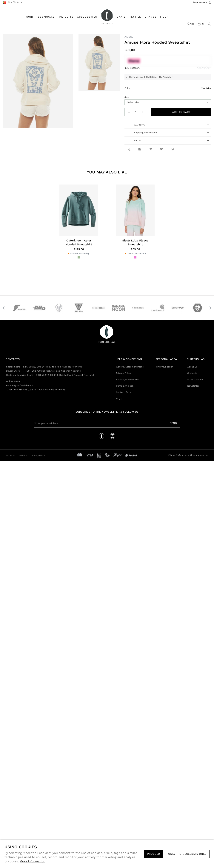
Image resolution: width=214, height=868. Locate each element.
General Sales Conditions (130, 367)
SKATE (121, 17)
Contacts (192, 373)
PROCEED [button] (154, 854)
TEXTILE (135, 17)
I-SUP (164, 17)
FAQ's (119, 399)
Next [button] (210, 308)
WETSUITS (66, 17)
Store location (195, 379)
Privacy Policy (123, 373)
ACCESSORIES (87, 17)
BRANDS (151, 17)
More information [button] (32, 861)
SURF (30, 17)
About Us (192, 367)
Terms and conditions (17, 455)
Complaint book (125, 386)
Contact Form (123, 392)
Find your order (164, 367)
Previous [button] (4, 308)
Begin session (200, 2)
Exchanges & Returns (127, 379)
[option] (38, 81)
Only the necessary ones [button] (187, 854)
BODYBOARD (46, 17)
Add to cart (181, 112)
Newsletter (193, 386)
